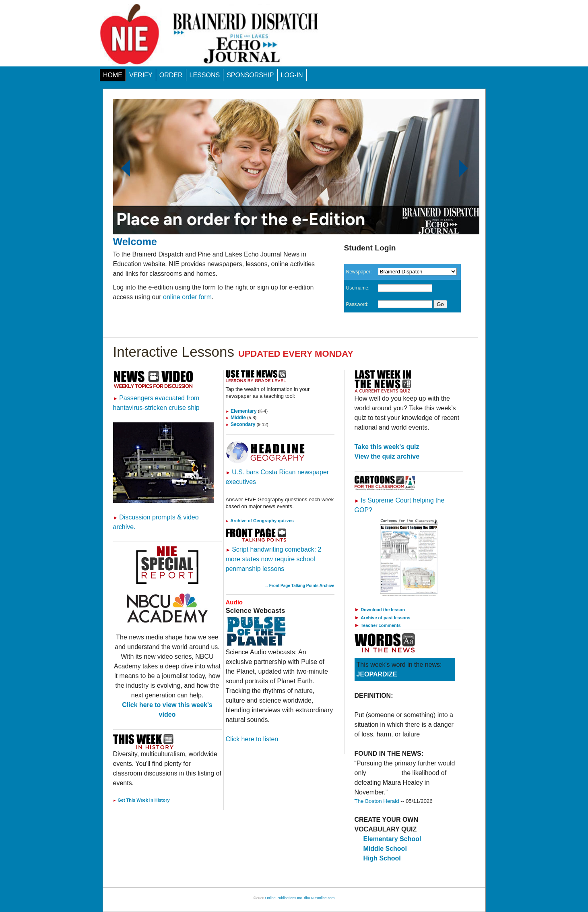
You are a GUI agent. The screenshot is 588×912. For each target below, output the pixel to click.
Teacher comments (381, 625)
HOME (113, 75)
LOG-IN (292, 75)
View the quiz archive (387, 456)
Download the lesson (383, 610)
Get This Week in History (141, 800)
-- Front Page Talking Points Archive (300, 586)
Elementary (241, 411)
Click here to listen (252, 739)
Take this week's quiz (387, 447)
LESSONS (205, 75)
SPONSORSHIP (250, 75)
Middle (236, 418)
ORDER (171, 75)
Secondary (241, 424)
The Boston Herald (377, 801)
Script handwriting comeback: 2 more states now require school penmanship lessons (274, 559)
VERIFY (141, 75)
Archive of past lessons (386, 618)
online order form (187, 297)
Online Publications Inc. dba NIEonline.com (300, 898)
